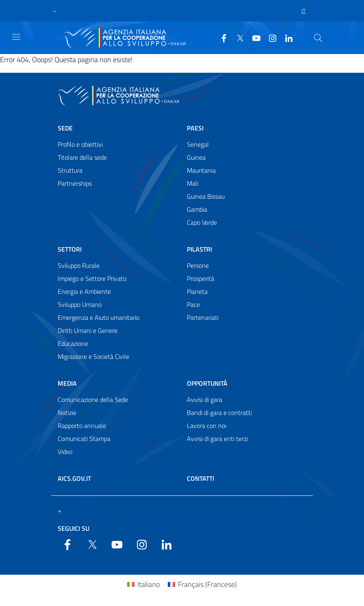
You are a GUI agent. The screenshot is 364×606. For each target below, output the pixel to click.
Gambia (197, 209)
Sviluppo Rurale (79, 265)
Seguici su (74, 528)
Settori (70, 249)
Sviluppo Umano (80, 304)
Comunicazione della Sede (93, 400)
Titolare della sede (82, 157)
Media (67, 383)
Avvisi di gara (205, 400)
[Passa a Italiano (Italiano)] (143, 584)
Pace (193, 304)
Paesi (195, 128)
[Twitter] (237, 37)
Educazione (73, 343)
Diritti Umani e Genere (88, 330)
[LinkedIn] (286, 37)
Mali (193, 183)
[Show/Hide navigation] (16, 37)
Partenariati (203, 317)
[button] (55, 11)
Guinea (196, 157)
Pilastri (199, 249)
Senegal (198, 144)
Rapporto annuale (82, 426)
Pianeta (197, 291)
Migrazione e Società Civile (93, 356)
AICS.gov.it (74, 478)
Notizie (67, 413)
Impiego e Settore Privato (92, 278)
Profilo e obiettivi (80, 144)
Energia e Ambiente (84, 291)
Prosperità (200, 278)
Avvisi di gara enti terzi (217, 439)
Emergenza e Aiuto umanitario (99, 317)
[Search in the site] (318, 38)
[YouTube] (253, 37)
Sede (65, 128)
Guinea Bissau (206, 196)
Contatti (200, 478)
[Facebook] (221, 37)
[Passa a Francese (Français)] (202, 584)
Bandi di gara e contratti (219, 413)
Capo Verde (202, 222)
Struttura (70, 170)
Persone (198, 265)
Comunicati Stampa (84, 439)
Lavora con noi (207, 426)
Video (65, 452)
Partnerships (75, 183)
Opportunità (207, 383)
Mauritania (201, 170)
